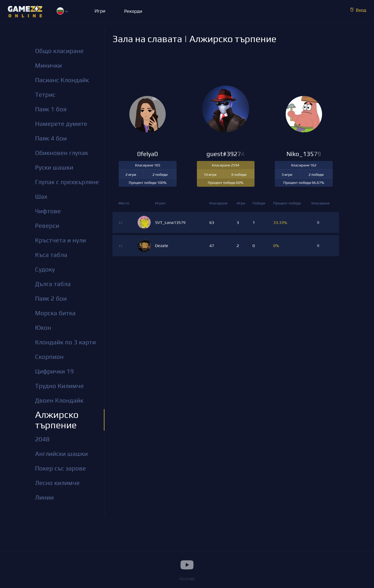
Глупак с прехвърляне (67, 182)
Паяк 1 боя (51, 109)
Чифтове (48, 211)
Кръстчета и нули (61, 240)
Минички (48, 65)
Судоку (45, 269)
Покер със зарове (61, 468)
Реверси (47, 226)
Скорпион (49, 357)
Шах (41, 196)
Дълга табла (53, 284)
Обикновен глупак (62, 153)
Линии (44, 497)
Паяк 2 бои (51, 298)
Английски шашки (61, 454)
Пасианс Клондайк (62, 80)
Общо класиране (59, 51)
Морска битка (55, 313)
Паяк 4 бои (51, 138)
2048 (42, 439)
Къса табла (51, 255)
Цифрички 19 (54, 371)
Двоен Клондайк (59, 400)
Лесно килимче (57, 483)
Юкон (43, 328)
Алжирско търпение (57, 420)
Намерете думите (61, 124)
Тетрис (45, 95)
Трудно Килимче (59, 386)
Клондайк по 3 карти (65, 342)
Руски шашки (54, 167)
